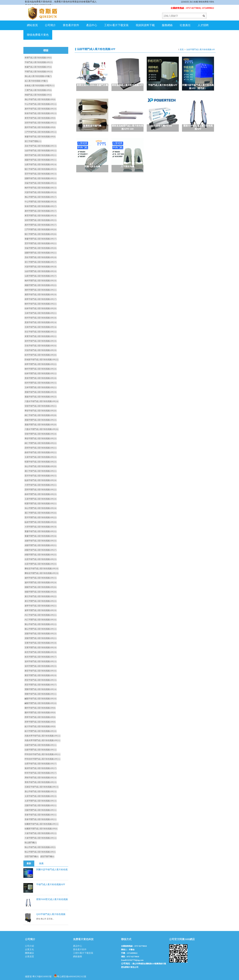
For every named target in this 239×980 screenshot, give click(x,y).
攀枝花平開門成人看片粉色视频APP (41, 573)
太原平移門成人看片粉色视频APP (41, 796)
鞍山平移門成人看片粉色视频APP (40, 847)
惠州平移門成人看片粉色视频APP (40, 127)
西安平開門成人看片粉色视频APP (41, 685)
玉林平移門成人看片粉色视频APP (41, 313)
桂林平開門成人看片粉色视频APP (41, 373)
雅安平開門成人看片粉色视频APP (41, 675)
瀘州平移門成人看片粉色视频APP (41, 578)
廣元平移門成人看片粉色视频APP (41, 596)
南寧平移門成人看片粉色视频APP (41, 299)
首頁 (182, 49)
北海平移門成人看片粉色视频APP (41, 327)
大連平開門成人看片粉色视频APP (41, 838)
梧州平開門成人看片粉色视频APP (41, 383)
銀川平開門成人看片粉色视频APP (41, 731)
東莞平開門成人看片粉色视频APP (41, 216)
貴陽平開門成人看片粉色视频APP (41, 420)
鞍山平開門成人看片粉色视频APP (40, 852)
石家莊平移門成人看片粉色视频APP (41, 787)
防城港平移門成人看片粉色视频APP (41, 360)
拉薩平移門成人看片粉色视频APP (41, 745)
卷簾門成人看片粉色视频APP (38, 67)
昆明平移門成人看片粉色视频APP (41, 448)
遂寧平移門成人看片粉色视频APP (41, 606)
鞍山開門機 (31, 843)
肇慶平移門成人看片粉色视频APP (40, 137)
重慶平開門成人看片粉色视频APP (41, 536)
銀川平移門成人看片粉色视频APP (40, 726)
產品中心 (92, 25)
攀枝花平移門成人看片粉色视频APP (41, 569)
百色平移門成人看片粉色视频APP (41, 346)
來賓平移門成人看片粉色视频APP (41, 336)
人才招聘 (203, 25)
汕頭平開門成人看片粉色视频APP (201, 49)
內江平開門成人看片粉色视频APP (41, 620)
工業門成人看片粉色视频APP (38, 90)
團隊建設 (29, 953)
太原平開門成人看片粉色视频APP (41, 801)
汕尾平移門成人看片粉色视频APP (41, 164)
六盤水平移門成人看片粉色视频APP (41, 401)
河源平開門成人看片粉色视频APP (41, 267)
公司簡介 (50, 25)
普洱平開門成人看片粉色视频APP (41, 517)
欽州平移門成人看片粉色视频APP (41, 355)
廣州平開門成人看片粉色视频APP (41, 211)
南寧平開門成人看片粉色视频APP (41, 364)
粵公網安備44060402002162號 (70, 976)
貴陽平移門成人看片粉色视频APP (41, 392)
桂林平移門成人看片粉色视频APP (41, 308)
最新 (29, 863)
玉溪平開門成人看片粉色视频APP (41, 499)
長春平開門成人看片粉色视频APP (41, 819)
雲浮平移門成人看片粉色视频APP (41, 174)
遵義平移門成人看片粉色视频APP (41, 397)
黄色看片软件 (71, 25)
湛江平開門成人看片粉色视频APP (41, 262)
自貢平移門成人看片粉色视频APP (41, 559)
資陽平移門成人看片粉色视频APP (41, 634)
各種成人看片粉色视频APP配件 (40, 86)
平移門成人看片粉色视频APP (39, 62)
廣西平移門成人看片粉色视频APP (41, 295)
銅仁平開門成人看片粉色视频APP (41, 443)
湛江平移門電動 (33, 141)
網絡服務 (78, 957)
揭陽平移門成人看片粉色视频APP (41, 160)
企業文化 (29, 949)
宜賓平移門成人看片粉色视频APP (41, 643)
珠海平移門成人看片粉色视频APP (41, 113)
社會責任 (185, 25)
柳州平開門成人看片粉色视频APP (41, 369)
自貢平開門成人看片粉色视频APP (41, 564)
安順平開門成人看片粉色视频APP (41, 434)
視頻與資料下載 (145, 25)
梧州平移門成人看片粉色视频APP (41, 318)
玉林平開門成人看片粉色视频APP (41, 387)
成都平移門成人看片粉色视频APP (41, 541)
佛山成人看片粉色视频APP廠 (38, 76)
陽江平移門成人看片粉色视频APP (41, 169)
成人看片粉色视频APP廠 (36, 81)
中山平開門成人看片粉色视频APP (41, 202)
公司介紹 (29, 946)
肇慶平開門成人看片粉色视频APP (41, 239)
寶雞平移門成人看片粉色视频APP (41, 694)
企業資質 (29, 957)
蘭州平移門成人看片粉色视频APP (40, 708)
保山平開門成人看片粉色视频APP (41, 508)
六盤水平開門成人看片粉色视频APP (41, 429)
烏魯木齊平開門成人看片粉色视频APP (42, 740)
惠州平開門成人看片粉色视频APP (41, 225)
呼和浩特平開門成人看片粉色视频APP (42, 759)
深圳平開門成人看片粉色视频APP (41, 220)
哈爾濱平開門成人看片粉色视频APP (41, 829)
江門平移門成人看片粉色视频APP (41, 132)
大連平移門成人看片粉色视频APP (41, 833)
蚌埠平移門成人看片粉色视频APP (41, 773)
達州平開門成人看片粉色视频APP (41, 666)
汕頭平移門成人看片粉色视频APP (41, 151)
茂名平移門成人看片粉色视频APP (41, 146)
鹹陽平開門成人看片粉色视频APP (41, 703)
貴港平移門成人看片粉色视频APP (41, 322)
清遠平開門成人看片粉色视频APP (41, 248)
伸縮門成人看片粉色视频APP (38, 95)
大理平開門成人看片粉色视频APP (41, 527)
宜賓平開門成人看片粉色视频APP (41, 648)
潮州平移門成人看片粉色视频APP (41, 155)
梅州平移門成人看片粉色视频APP (41, 188)
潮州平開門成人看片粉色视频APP (41, 290)
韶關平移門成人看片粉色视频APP (41, 178)
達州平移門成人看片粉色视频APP (41, 661)
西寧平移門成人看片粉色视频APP (40, 717)
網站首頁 (32, 25)
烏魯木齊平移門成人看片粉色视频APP (42, 736)
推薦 (41, 863)
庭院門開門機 (47, 857)
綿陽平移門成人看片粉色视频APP (41, 550)
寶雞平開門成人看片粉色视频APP (41, 689)
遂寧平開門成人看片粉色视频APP (41, 610)
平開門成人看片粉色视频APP (39, 72)
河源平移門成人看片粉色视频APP (41, 192)
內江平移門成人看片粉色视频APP (41, 615)
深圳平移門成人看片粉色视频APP (41, 123)
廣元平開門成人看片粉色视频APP (41, 601)
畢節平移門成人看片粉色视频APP (41, 411)
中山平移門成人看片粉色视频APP (41, 104)
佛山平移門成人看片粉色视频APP (40, 99)
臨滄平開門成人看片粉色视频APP (41, 522)
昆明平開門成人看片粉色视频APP (41, 490)
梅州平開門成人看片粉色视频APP (41, 281)
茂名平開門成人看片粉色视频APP (41, 257)
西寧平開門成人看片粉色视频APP (40, 722)
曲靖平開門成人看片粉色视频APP (41, 494)
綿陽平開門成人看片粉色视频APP (41, 555)
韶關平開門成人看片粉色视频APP (41, 253)
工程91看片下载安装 (116, 25)
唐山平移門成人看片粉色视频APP (41, 791)
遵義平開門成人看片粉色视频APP (41, 425)
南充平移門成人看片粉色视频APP (41, 652)
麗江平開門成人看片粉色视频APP (41, 513)
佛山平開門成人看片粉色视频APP (41, 197)
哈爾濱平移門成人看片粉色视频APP (41, 824)
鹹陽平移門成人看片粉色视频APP (41, 699)
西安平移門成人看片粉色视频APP (41, 680)
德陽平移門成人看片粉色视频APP (41, 587)
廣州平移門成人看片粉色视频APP (41, 109)
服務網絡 (167, 25)
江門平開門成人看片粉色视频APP (41, 230)
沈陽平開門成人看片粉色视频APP (41, 810)
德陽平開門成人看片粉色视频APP (41, 592)
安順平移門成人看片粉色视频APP (41, 406)
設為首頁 (185, 2)
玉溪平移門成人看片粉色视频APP (41, 457)
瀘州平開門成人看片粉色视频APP (41, 582)
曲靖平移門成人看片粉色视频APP (41, 452)
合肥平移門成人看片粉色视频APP (41, 764)
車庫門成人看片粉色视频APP (38, 58)
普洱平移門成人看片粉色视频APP (41, 476)
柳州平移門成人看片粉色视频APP (41, 304)
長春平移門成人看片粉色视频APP (41, 815)
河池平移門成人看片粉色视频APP (41, 350)
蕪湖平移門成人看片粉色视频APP (41, 768)
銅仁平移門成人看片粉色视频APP (41, 415)
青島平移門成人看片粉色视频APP (41, 782)
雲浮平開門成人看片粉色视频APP (41, 243)
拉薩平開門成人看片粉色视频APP (41, 750)
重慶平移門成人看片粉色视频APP (41, 531)
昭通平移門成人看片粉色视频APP (41, 462)
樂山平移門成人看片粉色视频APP (41, 624)
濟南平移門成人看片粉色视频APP (41, 778)
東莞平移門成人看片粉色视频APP (40, 118)
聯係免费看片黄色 (206, 2)
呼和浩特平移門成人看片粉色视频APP (42, 754)
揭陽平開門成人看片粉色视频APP (41, 285)
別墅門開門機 (32, 857)
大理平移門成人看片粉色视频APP (41, 485)
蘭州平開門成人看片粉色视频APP (40, 713)
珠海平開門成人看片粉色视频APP (41, 206)
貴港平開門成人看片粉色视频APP (41, 378)
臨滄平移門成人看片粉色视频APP (41, 480)
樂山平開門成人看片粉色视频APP (41, 629)
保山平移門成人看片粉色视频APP (41, 466)
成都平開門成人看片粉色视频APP (41, 545)
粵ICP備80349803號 (42, 977)
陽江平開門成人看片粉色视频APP (41, 234)
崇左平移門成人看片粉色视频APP (41, 332)
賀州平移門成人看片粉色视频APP (41, 341)
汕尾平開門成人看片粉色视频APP (41, 276)
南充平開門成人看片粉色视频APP (41, 657)
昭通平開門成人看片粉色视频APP (41, 504)
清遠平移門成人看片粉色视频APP (41, 183)
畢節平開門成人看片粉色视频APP (41, 439)
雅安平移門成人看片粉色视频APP (41, 671)
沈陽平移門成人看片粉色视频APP (41, 805)
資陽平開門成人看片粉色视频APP (41, 638)
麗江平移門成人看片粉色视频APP (41, 471)
